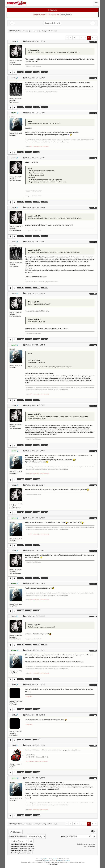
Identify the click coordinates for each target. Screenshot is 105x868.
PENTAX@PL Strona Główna (19, 31)
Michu (14, 78)
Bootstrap (60, 861)
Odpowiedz (16, 832)
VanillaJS (67, 861)
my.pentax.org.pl (53, 864)
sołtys (14, 41)
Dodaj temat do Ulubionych (86, 844)
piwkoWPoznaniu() (44, 146)
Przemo (55, 859)
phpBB (45, 859)
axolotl (14, 745)
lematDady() (36, 146)
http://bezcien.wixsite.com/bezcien (37, 761)
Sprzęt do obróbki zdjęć (52, 23)
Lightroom (37, 31)
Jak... (31, 31)
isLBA (30, 146)
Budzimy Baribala (66, 15)
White (14, 685)
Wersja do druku (89, 846)
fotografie (29, 696)
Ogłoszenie (52, 10)
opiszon (14, 113)
